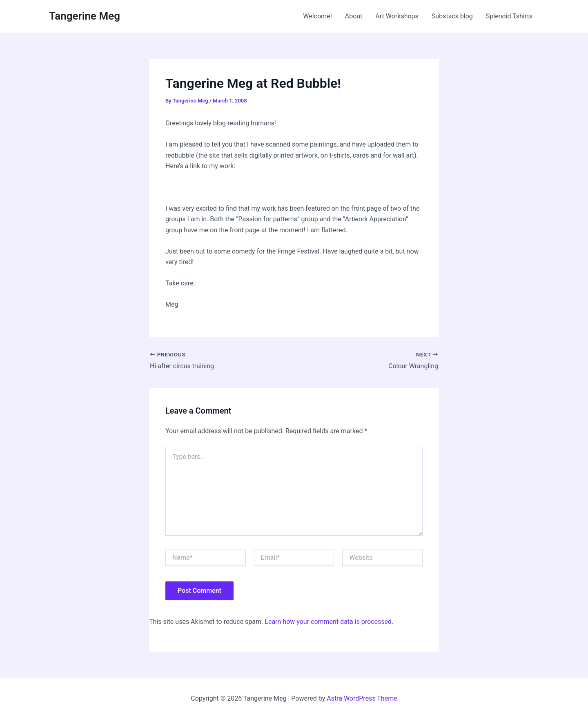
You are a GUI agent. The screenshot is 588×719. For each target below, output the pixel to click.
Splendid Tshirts (509, 16)
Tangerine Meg (85, 16)
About (354, 16)
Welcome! (317, 16)
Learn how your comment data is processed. (329, 622)
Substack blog (452, 16)
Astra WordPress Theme (362, 698)
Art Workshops (397, 16)
